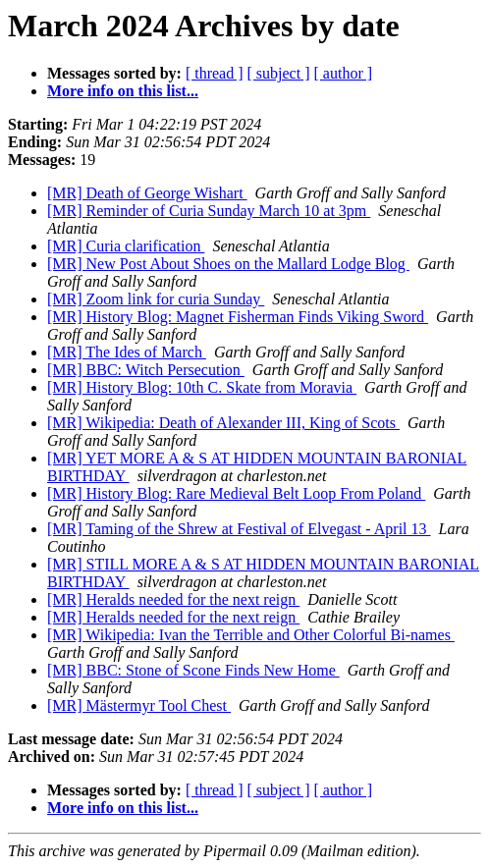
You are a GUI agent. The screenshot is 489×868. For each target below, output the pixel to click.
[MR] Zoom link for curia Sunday (156, 299)
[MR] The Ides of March (127, 352)
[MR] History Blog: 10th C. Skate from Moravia (202, 387)
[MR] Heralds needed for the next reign (173, 599)
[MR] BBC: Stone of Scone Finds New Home (193, 670)
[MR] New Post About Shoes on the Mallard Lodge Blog (228, 264)
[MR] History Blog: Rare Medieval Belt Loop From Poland (236, 493)
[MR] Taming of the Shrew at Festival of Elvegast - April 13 (239, 529)
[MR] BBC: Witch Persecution (146, 370)
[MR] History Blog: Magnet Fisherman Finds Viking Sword (238, 317)
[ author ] (344, 73)
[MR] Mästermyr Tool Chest (139, 705)
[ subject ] (279, 73)
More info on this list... (123, 91)
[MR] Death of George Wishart (147, 193)
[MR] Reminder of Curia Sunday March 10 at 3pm (209, 211)
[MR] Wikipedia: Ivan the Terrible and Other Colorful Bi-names (251, 635)
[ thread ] (215, 73)
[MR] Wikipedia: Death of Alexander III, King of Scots (223, 423)
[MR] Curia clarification (126, 246)
